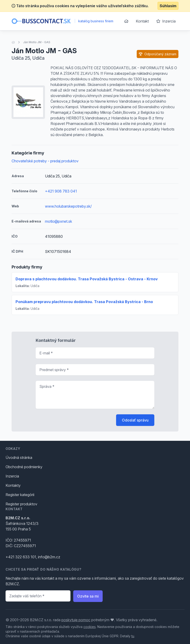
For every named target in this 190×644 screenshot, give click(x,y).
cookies (90, 627)
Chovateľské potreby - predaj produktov (45, 161)
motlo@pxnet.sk (59, 221)
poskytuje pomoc (76, 620)
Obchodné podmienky (24, 467)
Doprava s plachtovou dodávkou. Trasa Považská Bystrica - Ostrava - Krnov (87, 279)
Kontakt (142, 21)
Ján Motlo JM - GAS (37, 42)
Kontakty (13, 485)
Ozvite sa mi (88, 596)
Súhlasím (168, 6)
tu (133, 636)
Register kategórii (20, 495)
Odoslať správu (135, 420)
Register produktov (21, 504)
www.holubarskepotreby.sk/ (68, 206)
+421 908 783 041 (61, 191)
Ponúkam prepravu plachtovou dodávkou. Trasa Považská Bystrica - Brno (84, 302)
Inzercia (166, 21)
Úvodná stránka (19, 458)
